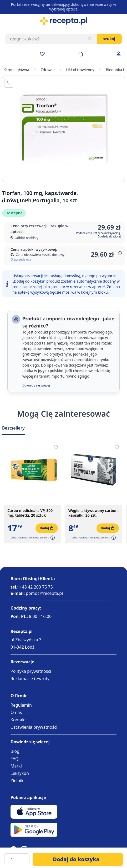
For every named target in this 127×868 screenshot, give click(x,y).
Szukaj (109, 39)
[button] (52, 538)
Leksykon (20, 773)
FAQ (14, 759)
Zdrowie (48, 70)
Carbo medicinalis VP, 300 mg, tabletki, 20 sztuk (30, 513)
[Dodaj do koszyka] (78, 859)
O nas (16, 712)
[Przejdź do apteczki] (42, 54)
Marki (16, 766)
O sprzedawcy (21, 259)
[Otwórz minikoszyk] (81, 54)
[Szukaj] (90, 39)
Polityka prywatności (31, 671)
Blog (15, 751)
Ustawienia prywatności (34, 727)
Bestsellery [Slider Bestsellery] (13, 428)
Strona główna (17, 70)
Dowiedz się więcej (109, 236)
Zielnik (17, 781)
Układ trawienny (80, 70)
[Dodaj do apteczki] (9, 83)
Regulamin (21, 705)
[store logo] (63, 21)
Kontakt (18, 720)
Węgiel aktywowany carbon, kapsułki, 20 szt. (93, 513)
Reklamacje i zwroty (30, 679)
